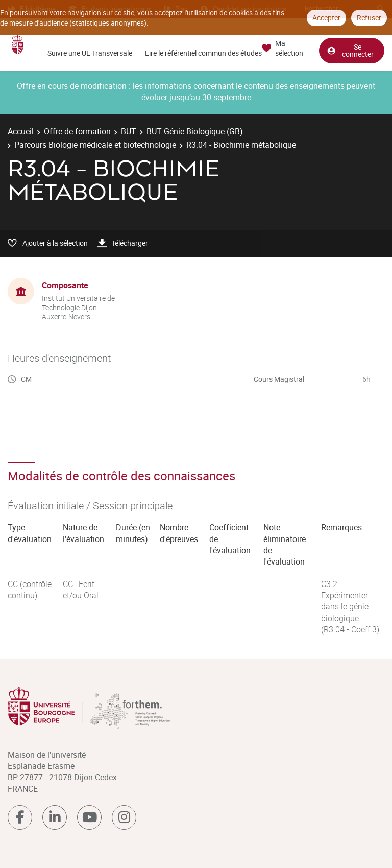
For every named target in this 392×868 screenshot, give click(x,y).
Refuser (369, 18)
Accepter (326, 18)
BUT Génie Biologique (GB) (195, 131)
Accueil (21, 131)
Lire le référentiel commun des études (203, 53)
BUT (129, 131)
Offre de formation (77, 131)
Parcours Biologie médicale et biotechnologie (95, 145)
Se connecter (350, 50)
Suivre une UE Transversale (90, 53)
